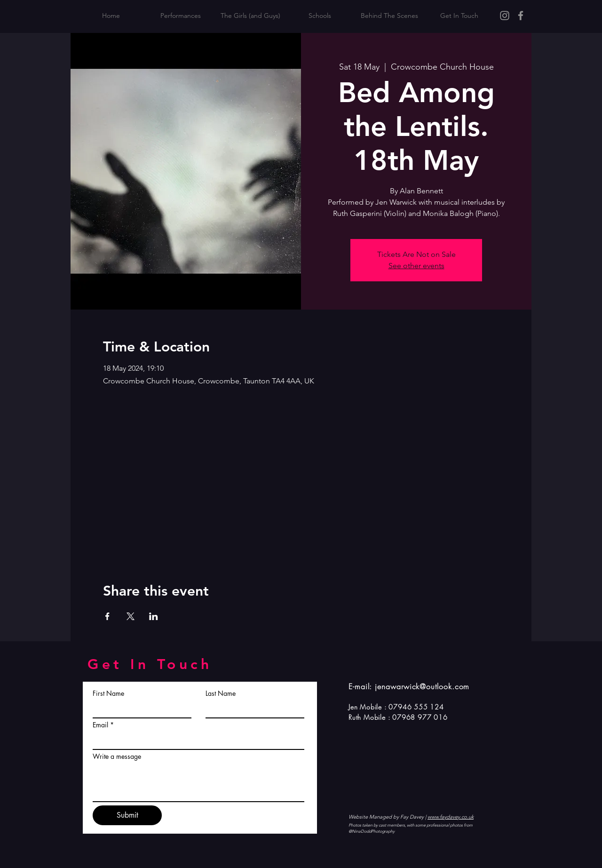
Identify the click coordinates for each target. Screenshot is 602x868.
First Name (108, 693)
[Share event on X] (131, 616)
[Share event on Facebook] (107, 616)
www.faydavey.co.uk (451, 817)
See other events (416, 266)
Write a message (117, 757)
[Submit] (127, 815)
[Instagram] (505, 16)
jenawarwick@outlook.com (422, 686)
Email (100, 725)
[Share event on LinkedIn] (154, 616)
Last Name (221, 693)
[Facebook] (521, 16)
